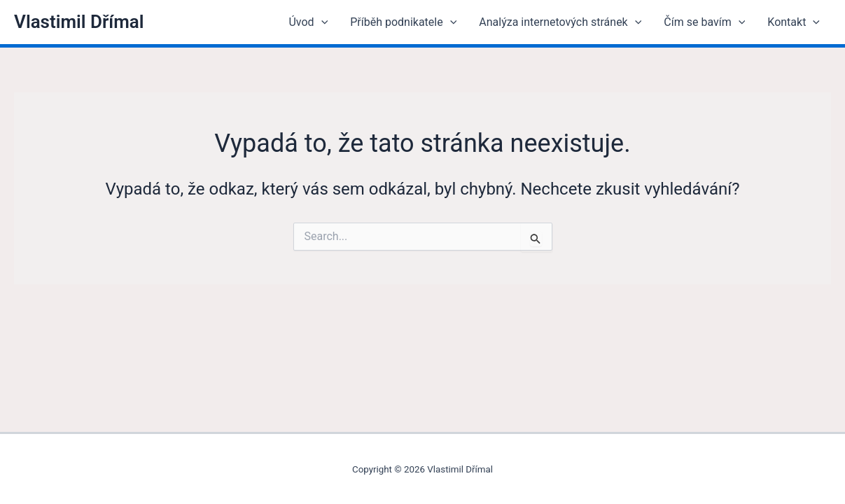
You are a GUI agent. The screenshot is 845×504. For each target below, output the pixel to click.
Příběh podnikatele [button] (403, 22)
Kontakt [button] (794, 22)
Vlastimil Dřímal (79, 22)
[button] (321, 22)
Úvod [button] (308, 22)
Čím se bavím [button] (704, 22)
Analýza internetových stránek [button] (560, 22)
